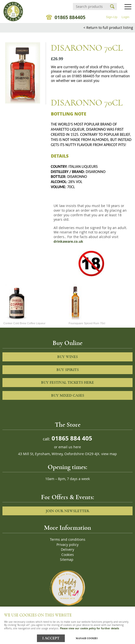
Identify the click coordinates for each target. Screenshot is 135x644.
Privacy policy (67, 545)
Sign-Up (112, 17)
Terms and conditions (68, 540)
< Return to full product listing (108, 28)
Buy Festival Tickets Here (67, 382)
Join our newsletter (67, 511)
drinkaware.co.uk (68, 241)
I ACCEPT (51, 638)
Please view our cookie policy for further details (90, 628)
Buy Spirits (68, 370)
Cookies (68, 555)
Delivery (67, 550)
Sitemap (67, 560)
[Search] (90, 6)
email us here (70, 447)
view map (109, 454)
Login (125, 17)
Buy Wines (67, 357)
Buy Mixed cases (68, 395)
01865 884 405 (71, 438)
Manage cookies (87, 638)
